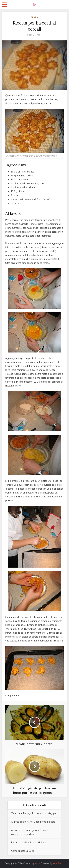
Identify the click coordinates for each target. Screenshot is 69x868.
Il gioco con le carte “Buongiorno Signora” (34, 822)
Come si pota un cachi (23, 851)
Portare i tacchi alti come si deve (29, 842)
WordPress (58, 863)
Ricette (34, 17)
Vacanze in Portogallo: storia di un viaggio (34, 813)
